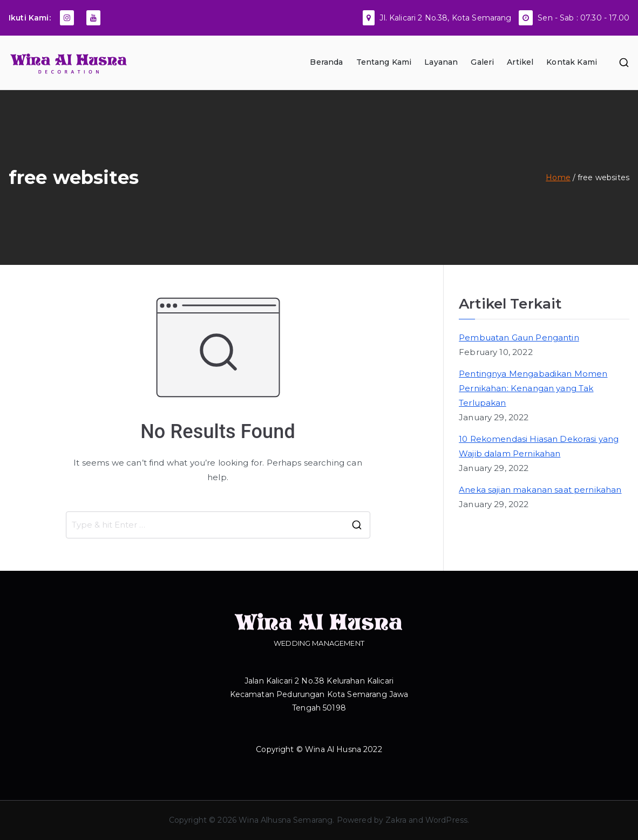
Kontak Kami (572, 62)
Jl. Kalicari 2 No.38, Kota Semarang (445, 18)
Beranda (326, 62)
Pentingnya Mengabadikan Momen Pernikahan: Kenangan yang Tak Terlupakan (533, 388)
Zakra (396, 820)
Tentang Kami (384, 62)
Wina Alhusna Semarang (286, 820)
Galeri (482, 62)
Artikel (520, 62)
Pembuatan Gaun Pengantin (519, 337)
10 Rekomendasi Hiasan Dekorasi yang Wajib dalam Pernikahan (539, 446)
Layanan (441, 62)
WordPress (446, 820)
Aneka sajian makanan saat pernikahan (540, 490)
